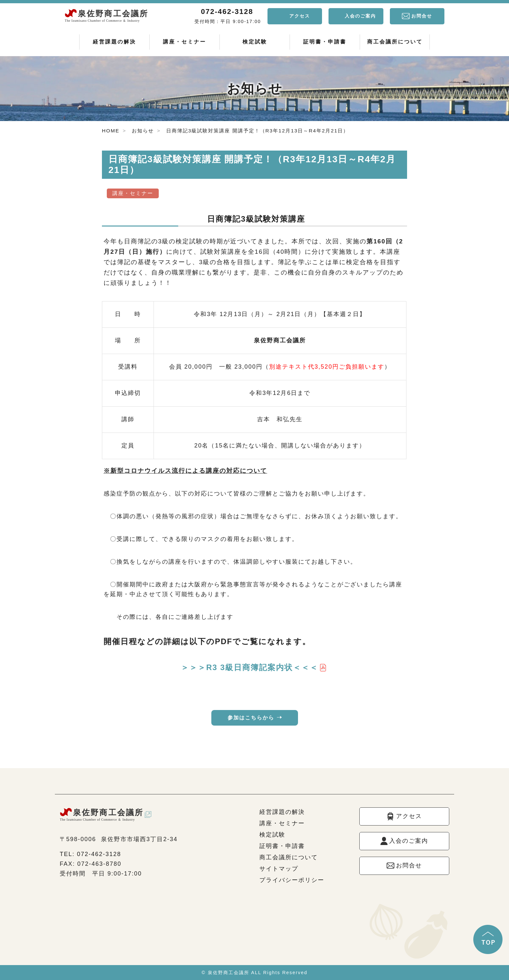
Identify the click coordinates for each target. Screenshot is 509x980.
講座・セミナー (185, 42)
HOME (111, 131)
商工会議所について (395, 42)
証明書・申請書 (325, 42)
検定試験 (255, 42)
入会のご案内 (360, 16)
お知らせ (143, 131)
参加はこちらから (251, 718)
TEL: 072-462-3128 (90, 854)
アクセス (300, 16)
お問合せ (422, 16)
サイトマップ (279, 869)
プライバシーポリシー (292, 880)
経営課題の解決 (114, 42)
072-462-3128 (227, 12)
